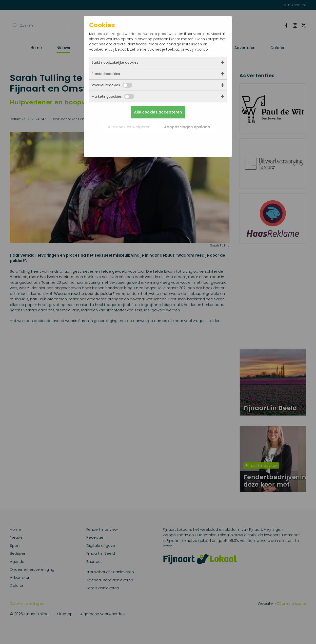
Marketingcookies (113, 96)
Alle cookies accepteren (158, 112)
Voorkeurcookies (112, 85)
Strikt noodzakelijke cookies (115, 62)
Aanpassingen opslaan (187, 127)
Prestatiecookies (106, 74)
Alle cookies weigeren (129, 127)
